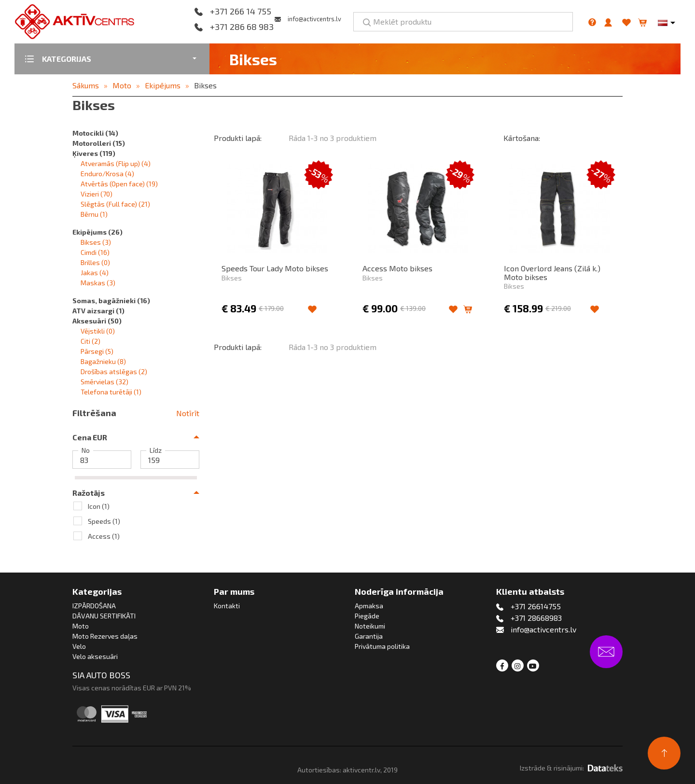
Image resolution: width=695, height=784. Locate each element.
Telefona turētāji (111, 392)
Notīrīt (188, 413)
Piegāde (367, 616)
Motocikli (95, 133)
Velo (79, 646)
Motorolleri (99, 143)
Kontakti (227, 606)
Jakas (95, 273)
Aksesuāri (97, 321)
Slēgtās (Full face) (115, 204)
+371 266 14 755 (241, 12)
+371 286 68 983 (242, 27)
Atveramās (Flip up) (116, 163)
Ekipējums (163, 85)
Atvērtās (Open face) (119, 184)
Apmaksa (369, 606)
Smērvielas (104, 382)
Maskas (98, 283)
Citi (90, 341)
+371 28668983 (536, 618)
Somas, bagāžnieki (111, 301)
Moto (122, 85)
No (86, 450)
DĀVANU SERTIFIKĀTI (104, 616)
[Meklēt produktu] (463, 22)
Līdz (156, 450)
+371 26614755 (536, 606)
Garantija (369, 636)
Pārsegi (97, 351)
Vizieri (97, 194)
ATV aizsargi (98, 311)
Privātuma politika (382, 646)
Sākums (86, 85)
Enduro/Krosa (107, 174)
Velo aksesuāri (95, 656)
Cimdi (95, 252)
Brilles (95, 262)
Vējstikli (98, 331)
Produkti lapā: (238, 138)
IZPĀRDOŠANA (94, 606)
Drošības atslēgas (114, 371)
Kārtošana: (522, 138)
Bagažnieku (103, 361)
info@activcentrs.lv (314, 19)
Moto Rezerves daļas (105, 636)
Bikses (205, 85)
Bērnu (94, 214)
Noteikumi (370, 626)
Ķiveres (94, 153)
